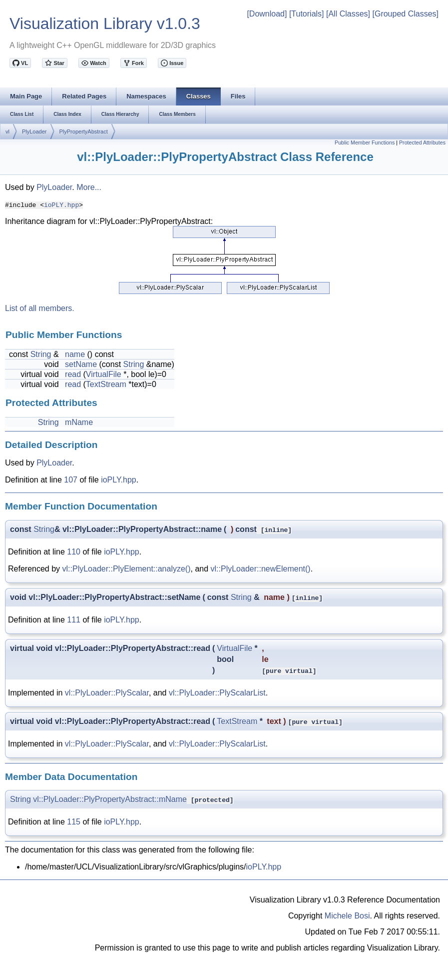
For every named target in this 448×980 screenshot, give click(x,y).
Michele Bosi (347, 916)
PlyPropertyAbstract (84, 131)
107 (71, 480)
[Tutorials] (307, 14)
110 (74, 552)
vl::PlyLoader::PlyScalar (107, 693)
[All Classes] (348, 14)
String (41, 354)
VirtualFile (104, 374)
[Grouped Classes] (405, 14)
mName (79, 422)
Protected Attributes (422, 142)
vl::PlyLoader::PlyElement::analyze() (127, 569)
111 (74, 620)
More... (89, 187)
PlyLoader (34, 131)
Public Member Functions (365, 142)
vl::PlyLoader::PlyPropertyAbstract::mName (110, 799)
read (73, 374)
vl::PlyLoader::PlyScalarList (217, 693)
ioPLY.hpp (61, 204)
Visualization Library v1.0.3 (105, 23)
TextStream (106, 384)
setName (81, 364)
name (75, 354)
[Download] (267, 14)
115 (74, 822)
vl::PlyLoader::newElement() (261, 569)
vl (7, 131)
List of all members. (40, 308)
